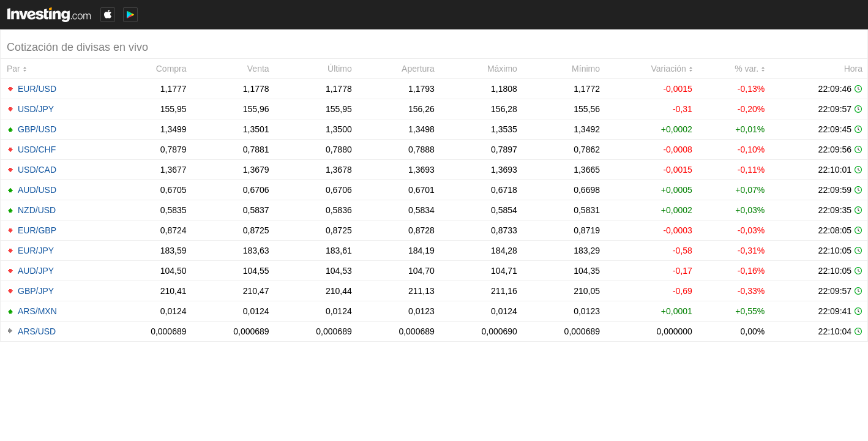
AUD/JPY (36, 271)
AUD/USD (37, 190)
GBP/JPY (36, 291)
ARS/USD (37, 331)
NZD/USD (37, 210)
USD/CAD (37, 170)
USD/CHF (37, 149)
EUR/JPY (36, 251)
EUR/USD (37, 89)
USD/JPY (36, 109)
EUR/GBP (37, 230)
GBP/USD (37, 129)
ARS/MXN (37, 311)
